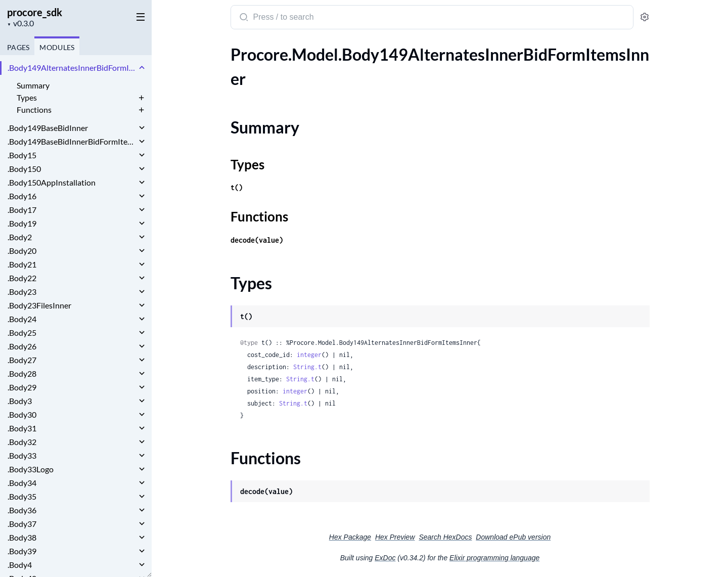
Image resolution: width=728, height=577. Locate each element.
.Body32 (22, 442)
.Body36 (22, 510)
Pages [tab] (18, 47)
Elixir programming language (494, 558)
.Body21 (22, 264)
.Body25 (22, 332)
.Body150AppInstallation (52, 182)
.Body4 (20, 565)
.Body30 (22, 414)
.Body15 (22, 155)
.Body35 (22, 496)
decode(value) (257, 240)
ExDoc (385, 558)
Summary (33, 85)
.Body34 (22, 483)
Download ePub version (513, 537)
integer (309, 355)
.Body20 (22, 251)
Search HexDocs (445, 537)
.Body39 (22, 551)
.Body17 (22, 210)
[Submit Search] (243, 18)
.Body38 (22, 537)
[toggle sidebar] (139, 16)
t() (237, 187)
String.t (307, 367)
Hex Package (350, 537)
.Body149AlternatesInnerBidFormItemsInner (72, 68)
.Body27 (22, 360)
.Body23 (22, 292)
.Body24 (22, 319)
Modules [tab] (57, 47)
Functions (34, 109)
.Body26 (22, 346)
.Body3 (20, 401)
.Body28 (22, 373)
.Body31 (22, 428)
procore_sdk (35, 12)
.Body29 (22, 387)
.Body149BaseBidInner (48, 128)
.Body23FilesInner (39, 305)
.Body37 (22, 524)
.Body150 (24, 169)
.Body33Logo (31, 469)
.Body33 (22, 455)
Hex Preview (395, 537)
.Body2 (20, 237)
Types (27, 97)
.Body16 (22, 196)
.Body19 (22, 223)
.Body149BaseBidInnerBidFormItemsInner (72, 141)
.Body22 (22, 278)
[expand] (142, 68)
